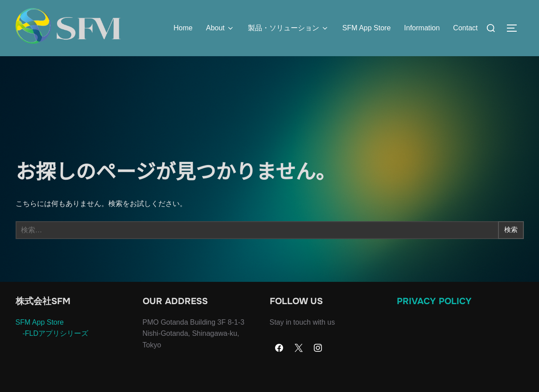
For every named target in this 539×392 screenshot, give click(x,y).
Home (183, 28)
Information (422, 28)
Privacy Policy (434, 319)
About (220, 28)
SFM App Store (367, 28)
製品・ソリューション (288, 28)
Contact (465, 28)
